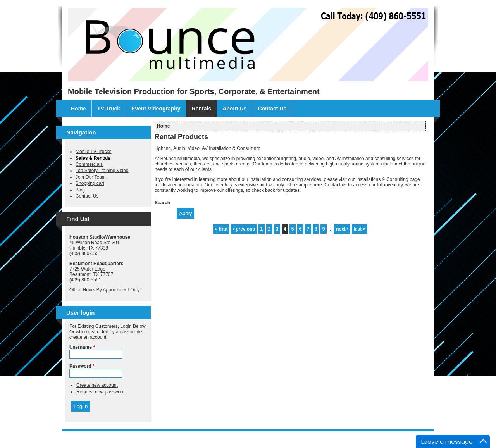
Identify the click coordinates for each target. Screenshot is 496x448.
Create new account (97, 385)
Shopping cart (90, 183)
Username (82, 347)
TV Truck (109, 109)
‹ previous (244, 229)
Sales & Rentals (93, 158)
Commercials (89, 164)
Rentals (202, 109)
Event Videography (156, 109)
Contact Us (272, 109)
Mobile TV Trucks (93, 152)
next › (342, 229)
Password (82, 366)
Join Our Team (91, 177)
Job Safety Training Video (102, 171)
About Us (234, 109)
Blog (80, 190)
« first (221, 229)
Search (162, 203)
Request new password (101, 392)
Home (78, 109)
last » (360, 229)
